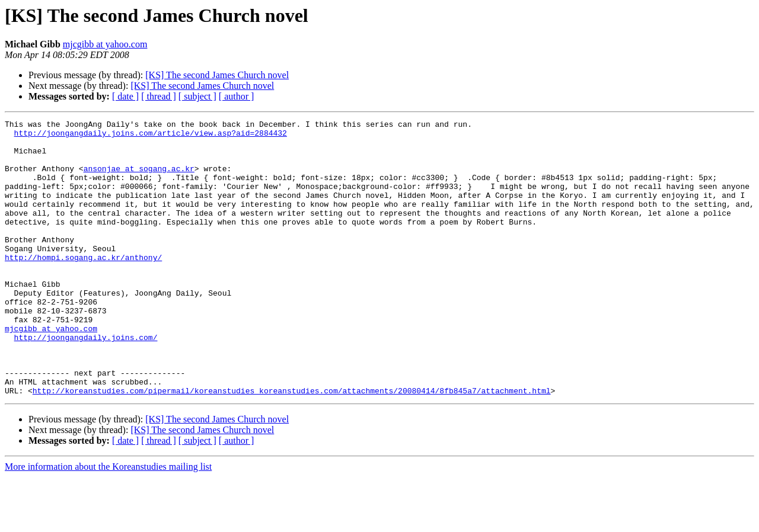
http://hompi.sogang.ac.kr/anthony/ (83, 286)
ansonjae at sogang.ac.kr (139, 179)
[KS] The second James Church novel (217, 75)
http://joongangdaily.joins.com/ (86, 382)
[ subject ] (197, 96)
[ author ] (237, 96)
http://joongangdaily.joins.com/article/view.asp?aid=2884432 (151, 136)
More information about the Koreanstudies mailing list (108, 522)
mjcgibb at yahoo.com (105, 44)
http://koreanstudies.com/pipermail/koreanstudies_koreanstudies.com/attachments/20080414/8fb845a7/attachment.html (292, 446)
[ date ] (125, 96)
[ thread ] (159, 96)
